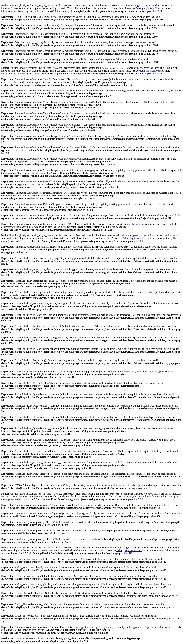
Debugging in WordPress (148, 8)
